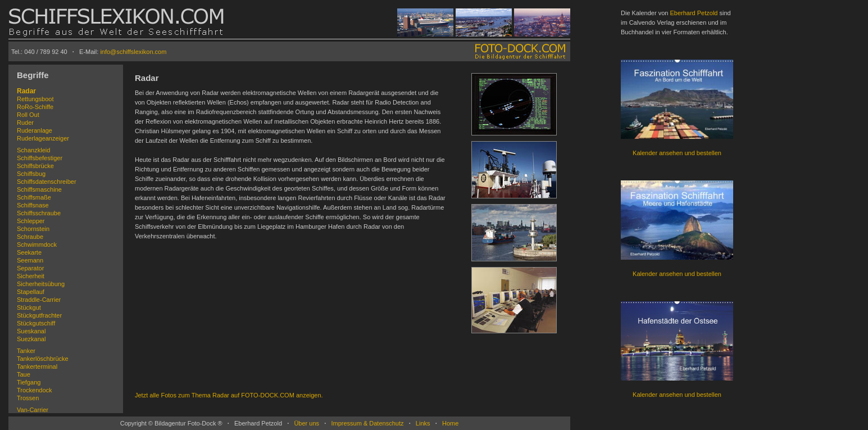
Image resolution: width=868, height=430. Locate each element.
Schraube (30, 237)
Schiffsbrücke (35, 166)
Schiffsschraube (39, 213)
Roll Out (28, 115)
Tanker (26, 351)
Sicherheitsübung (41, 284)
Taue (24, 374)
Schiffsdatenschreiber (47, 182)
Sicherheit (31, 276)
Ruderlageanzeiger (43, 138)
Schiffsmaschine (39, 189)
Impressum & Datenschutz (367, 423)
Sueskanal (31, 331)
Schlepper (31, 221)
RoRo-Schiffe (35, 107)
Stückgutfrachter (39, 315)
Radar (26, 91)
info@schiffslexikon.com (133, 52)
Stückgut (29, 307)
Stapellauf (31, 292)
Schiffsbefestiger (40, 158)
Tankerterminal (37, 366)
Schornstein (33, 229)
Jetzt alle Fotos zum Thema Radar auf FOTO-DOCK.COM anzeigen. (229, 395)
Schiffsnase (33, 205)
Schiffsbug (31, 174)
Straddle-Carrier (39, 300)
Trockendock (35, 390)
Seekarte (29, 252)
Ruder (25, 123)
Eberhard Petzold (694, 13)
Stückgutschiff (36, 323)
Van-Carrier (33, 410)
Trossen (28, 398)
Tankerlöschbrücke (43, 359)
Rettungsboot (35, 99)
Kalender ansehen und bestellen (677, 153)
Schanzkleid (33, 150)
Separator (30, 268)
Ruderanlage (35, 130)
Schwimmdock (37, 245)
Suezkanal (31, 339)
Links (423, 423)
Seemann (30, 260)
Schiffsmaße (34, 197)
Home (450, 423)
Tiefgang (29, 382)
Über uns (306, 423)
